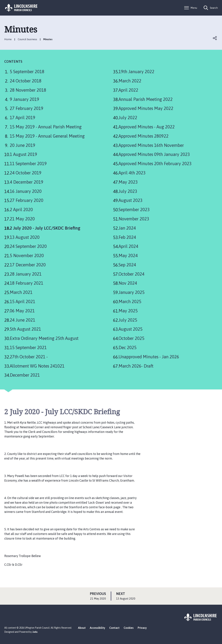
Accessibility (97, 628)
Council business (27, 39)
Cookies (129, 628)
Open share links (215, 38)
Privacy (142, 628)
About (82, 628)
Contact (114, 628)
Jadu (35, 632)
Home (8, 39)
